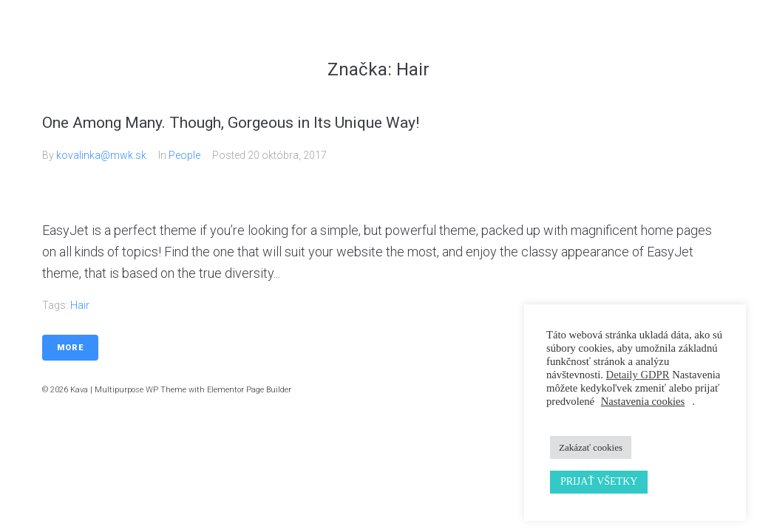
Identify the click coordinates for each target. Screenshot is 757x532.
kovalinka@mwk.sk (101, 155)
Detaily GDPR (638, 375)
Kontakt (655, 37)
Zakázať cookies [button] (591, 447)
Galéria (536, 37)
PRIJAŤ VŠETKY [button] (599, 481)
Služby (475, 37)
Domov (415, 37)
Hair (80, 305)
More (70, 348)
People (184, 155)
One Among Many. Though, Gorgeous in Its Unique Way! (231, 123)
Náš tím (595, 37)
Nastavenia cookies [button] (643, 401)
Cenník (715, 37)
